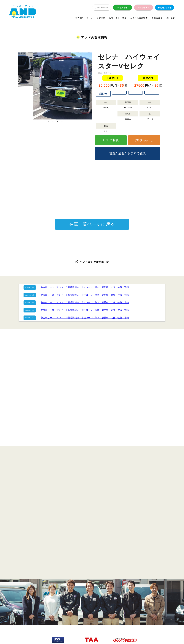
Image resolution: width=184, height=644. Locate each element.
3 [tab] (57, 122)
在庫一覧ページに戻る (92, 224)
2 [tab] (53, 122)
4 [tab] (62, 122)
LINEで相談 (111, 140)
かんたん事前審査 (139, 18)
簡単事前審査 (91, 619)
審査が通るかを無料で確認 (127, 153)
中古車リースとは (84, 18)
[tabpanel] (55, 70)
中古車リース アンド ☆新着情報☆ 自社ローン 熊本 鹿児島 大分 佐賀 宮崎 (85, 287)
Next (94, 86)
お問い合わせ (165, 8)
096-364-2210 (102, 8)
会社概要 (171, 18)
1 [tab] (48, 122)
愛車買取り (157, 18)
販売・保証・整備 (118, 18)
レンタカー (144, 8)
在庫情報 (122, 8)
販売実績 (101, 18)
